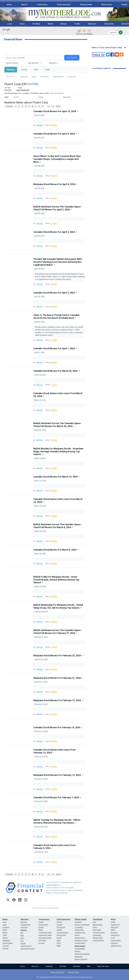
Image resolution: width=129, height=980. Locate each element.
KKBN (59, 946)
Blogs (41, 930)
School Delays (8, 943)
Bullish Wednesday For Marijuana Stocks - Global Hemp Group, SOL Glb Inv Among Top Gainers (58, 606)
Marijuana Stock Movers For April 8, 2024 (55, 184)
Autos (95, 927)
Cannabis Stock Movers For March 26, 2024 (57, 371)
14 (53, 106)
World (50, 24)
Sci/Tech (6, 946)
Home (22, 966)
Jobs (94, 922)
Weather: (25, 919)
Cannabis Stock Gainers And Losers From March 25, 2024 (58, 395)
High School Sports (28, 949)
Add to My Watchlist (57, 93)
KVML (59, 940)
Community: (44, 919)
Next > (58, 106)
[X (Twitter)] (8, 900)
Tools (47, 70)
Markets (11, 70)
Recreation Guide (45, 938)
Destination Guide (45, 935)
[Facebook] (14, 900)
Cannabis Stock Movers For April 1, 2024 (55, 348)
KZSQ (59, 943)
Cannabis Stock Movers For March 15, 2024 (57, 477)
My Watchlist (33, 63)
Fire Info (42, 943)
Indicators (53, 63)
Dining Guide (86, 4)
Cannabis (54, 125)
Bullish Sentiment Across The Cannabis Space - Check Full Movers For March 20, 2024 (58, 425)
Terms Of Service (61, 893)
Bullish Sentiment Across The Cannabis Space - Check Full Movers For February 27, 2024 (58, 632)
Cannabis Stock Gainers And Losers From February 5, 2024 (54, 847)
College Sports (26, 946)
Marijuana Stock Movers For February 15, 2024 (58, 700)
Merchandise (98, 925)
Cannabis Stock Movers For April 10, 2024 (56, 111)
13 (49, 106)
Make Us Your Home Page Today (107, 48)
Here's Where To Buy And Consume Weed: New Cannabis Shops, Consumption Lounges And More (57, 159)
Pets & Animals (98, 940)
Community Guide (45, 932)
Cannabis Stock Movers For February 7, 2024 (57, 798)
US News (36, 24)
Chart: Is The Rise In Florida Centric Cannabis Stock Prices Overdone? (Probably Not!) (56, 317)
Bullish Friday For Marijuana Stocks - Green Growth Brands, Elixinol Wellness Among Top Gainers (56, 580)
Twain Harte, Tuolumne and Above (80, 932)
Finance (77, 951)
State (22, 24)
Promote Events (99, 932)
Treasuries (72, 77)
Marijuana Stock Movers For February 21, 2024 (58, 678)
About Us (35, 966)
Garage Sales (98, 938)
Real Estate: (80, 946)
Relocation (79, 957)
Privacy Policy (73, 972)
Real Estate (107, 4)
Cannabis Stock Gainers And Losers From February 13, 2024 (54, 751)
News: (5, 919)
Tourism (5, 948)
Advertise (77, 966)
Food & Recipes (62, 932)
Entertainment (64, 4)
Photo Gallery (116, 940)
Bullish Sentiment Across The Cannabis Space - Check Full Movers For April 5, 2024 (58, 208)
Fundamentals (80, 949)
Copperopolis (80, 943)
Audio (113, 922)
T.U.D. (113, 938)
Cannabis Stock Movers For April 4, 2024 (55, 232)
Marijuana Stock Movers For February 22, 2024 (58, 656)
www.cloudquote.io (54, 885)
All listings (78, 922)
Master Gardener (81, 959)
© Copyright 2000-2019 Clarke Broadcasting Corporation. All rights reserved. (65, 977)
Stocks (24, 70)
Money (64, 24)
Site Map (63, 966)
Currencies (45, 77)
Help (89, 966)
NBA (22, 938)
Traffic (77, 24)
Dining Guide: (81, 919)
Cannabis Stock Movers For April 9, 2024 (55, 134)
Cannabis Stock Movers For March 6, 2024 (56, 550)
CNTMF (32, 84)
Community (42, 4)
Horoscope (61, 927)
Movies (59, 922)
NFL (22, 933)
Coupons (114, 943)
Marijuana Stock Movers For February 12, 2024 (58, 775)
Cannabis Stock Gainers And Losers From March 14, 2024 (58, 501)
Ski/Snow (24, 927)
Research (67, 97)
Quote (16, 97)
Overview (24, 77)
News (9, 4)
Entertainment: (64, 919)
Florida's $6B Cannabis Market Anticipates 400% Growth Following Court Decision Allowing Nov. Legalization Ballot (58, 262)
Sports (24, 4)
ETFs (36, 70)
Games (59, 930)
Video (113, 930)
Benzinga (40, 125)
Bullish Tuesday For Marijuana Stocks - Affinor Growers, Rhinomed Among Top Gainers (57, 821)
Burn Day (24, 922)
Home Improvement (82, 954)
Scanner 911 (115, 925)
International (58, 77)
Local (10, 24)
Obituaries (109, 24)
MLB (22, 935)
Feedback (49, 966)
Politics (5, 938)
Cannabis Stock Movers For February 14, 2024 (58, 727)
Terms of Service (57, 972)
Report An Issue (103, 966)
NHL (22, 941)
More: (113, 919)
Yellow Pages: (116, 946)
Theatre (60, 925)
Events (41, 922)
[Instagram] (26, 900)
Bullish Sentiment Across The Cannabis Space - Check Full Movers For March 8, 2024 (58, 526)
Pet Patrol (42, 940)
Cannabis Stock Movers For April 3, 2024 (55, 293)
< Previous (9, 106)
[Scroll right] (125, 4)
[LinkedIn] (20, 900)
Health (41, 927)
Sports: (24, 930)
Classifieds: (98, 919)
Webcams (92, 24)
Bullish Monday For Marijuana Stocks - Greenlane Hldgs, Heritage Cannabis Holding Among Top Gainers (58, 452)
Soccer (23, 943)
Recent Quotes (12, 63)
